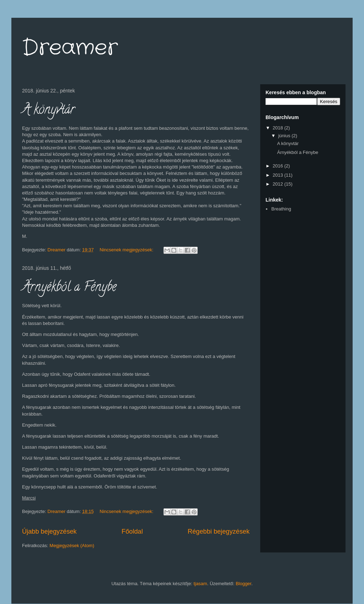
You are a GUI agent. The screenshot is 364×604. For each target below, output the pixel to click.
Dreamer (70, 48)
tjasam (200, 584)
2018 (279, 128)
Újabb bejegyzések (49, 531)
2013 (279, 175)
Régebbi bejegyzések (219, 531)
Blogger (243, 584)
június (285, 136)
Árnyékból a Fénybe (69, 288)
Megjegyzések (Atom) (72, 546)
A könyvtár (49, 111)
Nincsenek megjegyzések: (127, 250)
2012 (279, 184)
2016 (279, 166)
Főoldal (132, 531)
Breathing (281, 209)
